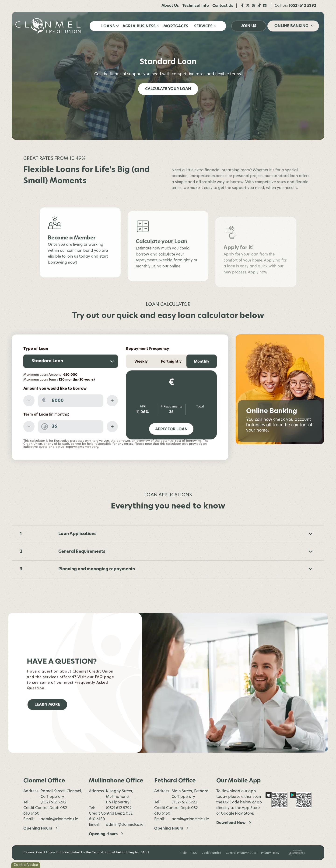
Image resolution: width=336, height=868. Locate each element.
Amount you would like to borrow (55, 406)
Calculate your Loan (168, 89)
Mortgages (176, 26)
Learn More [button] (47, 722)
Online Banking (291, 26)
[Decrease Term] (29, 443)
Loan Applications (185, 551)
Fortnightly (171, 379)
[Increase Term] (112, 443)
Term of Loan (46, 432)
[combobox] (71, 378)
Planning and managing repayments (185, 586)
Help (184, 853)
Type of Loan (36, 366)
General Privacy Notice (241, 853)
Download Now (231, 823)
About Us (170, 6)
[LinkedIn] (265, 6)
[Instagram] (254, 6)
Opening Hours (38, 829)
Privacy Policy (270, 853)
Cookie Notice (211, 853)
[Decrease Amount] (29, 418)
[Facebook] (242, 6)
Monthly (202, 379)
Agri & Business (139, 26)
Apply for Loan (171, 446)
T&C (194, 853)
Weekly (141, 379)
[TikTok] (259, 6)
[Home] (49, 26)
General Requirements (185, 569)
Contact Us (223, 6)
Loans (108, 26)
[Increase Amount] (112, 418)
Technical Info (196, 6)
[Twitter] (248, 6)
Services (203, 26)
